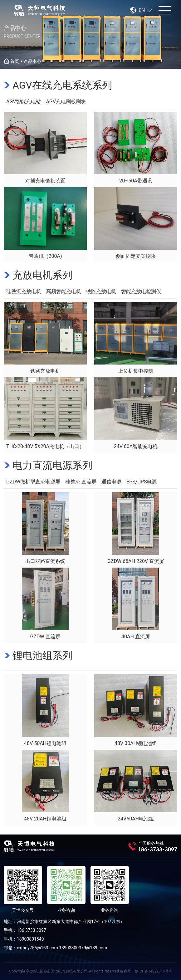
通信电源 (111, 482)
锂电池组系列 (42, 656)
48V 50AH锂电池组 (45, 743)
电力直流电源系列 (52, 465)
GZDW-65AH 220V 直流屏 (136, 561)
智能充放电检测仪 (141, 291)
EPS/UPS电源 (142, 482)
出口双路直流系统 (45, 561)
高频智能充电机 (64, 291)
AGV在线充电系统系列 (62, 85)
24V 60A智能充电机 (136, 446)
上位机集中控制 (136, 371)
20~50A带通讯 (136, 181)
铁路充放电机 (101, 291)
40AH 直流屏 (136, 637)
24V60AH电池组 (136, 819)
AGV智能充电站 (24, 102)
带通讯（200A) (45, 256)
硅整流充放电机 (24, 291)
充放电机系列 (42, 275)
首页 (15, 61)
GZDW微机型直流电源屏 (33, 482)
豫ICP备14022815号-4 (153, 971)
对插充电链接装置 (45, 181)
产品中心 (32, 61)
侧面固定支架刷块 (136, 256)
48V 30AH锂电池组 (136, 743)
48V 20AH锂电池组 (45, 819)
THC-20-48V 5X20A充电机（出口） (45, 446)
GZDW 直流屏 (45, 637)
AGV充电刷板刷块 (66, 102)
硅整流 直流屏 (81, 482)
